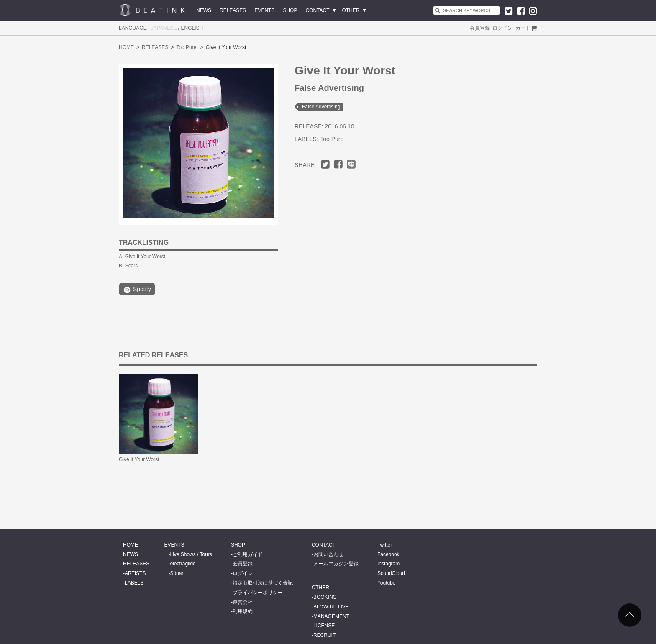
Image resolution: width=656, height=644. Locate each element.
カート (523, 28)
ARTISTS (135, 573)
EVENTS (264, 10)
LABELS (134, 583)
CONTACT (317, 10)
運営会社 (243, 602)
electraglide (183, 564)
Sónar (177, 573)
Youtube (387, 583)
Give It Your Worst (139, 459)
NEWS (204, 10)
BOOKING (325, 597)
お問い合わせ (328, 554)
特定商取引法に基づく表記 (263, 583)
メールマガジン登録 (336, 564)
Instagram (388, 564)
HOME (126, 47)
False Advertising (321, 107)
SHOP (290, 10)
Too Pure (186, 47)
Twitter (385, 545)
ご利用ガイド (248, 554)
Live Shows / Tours (191, 554)
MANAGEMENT (331, 616)
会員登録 (480, 28)
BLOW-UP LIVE (331, 607)
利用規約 (243, 611)
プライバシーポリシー (258, 593)
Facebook (388, 554)
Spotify (137, 290)
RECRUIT (324, 635)
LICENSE (324, 626)
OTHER (351, 10)
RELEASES (233, 10)
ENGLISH (192, 28)
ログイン (502, 28)
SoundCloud (391, 573)
